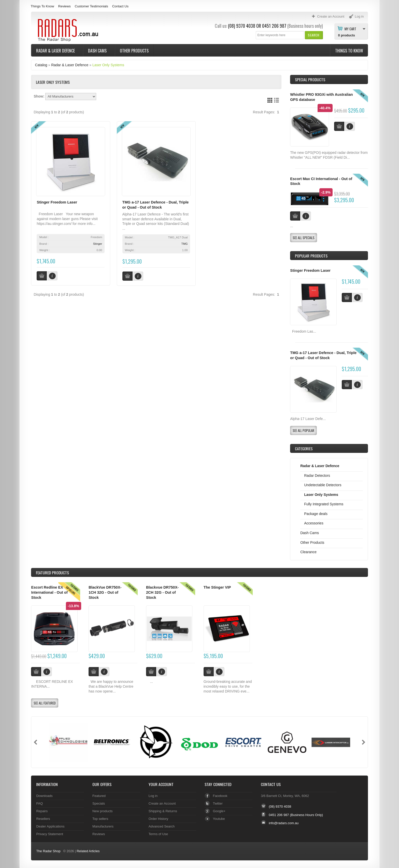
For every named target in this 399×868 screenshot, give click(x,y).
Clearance (308, 552)
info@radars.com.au (284, 823)
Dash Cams (98, 51)
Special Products (310, 79)
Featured (99, 796)
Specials (99, 803)
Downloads (44, 796)
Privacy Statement (49, 834)
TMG (185, 244)
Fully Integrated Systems (324, 504)
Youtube (219, 819)
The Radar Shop (48, 851)
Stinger (98, 244)
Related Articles (88, 851)
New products (102, 811)
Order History (158, 819)
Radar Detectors (317, 476)
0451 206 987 (274, 26)
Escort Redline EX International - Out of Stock (49, 592)
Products (52, 573)
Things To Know (42, 6)
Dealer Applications (50, 826)
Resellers (43, 819)
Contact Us (120, 6)
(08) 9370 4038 (242, 26)
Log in (153, 796)
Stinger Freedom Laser (57, 202)
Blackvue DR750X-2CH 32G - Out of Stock (162, 592)
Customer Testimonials (91, 6)
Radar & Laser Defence (56, 51)
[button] (314, 35)
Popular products (311, 256)
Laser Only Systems (108, 65)
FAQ (39, 803)
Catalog (41, 65)
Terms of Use (158, 834)
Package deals (316, 514)
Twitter (218, 803)
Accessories (314, 523)
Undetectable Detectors (323, 485)
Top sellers (100, 819)
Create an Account (162, 803)
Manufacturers (103, 826)
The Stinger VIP (217, 587)
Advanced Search (162, 826)
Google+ (219, 811)
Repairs (42, 811)
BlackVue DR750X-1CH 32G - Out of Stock (105, 592)
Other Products (134, 51)
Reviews (65, 6)
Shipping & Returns (163, 811)
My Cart (350, 29)
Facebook (220, 796)
